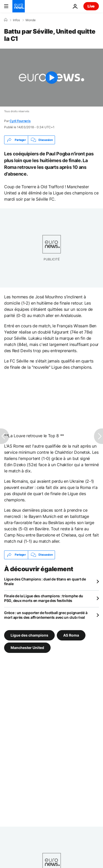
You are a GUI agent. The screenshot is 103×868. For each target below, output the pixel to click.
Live (91, 6)
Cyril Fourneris (20, 121)
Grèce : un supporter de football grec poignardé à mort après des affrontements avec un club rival (46, 615)
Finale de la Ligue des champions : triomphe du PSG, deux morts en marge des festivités (44, 598)
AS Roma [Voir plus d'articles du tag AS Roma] (71, 635)
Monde (31, 20)
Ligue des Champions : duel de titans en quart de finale (45, 581)
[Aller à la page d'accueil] (19, 6)
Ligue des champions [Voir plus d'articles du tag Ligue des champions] (29, 635)
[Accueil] (6, 20)
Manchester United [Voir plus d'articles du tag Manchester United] (27, 647)
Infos (16, 20)
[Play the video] (51, 78)
